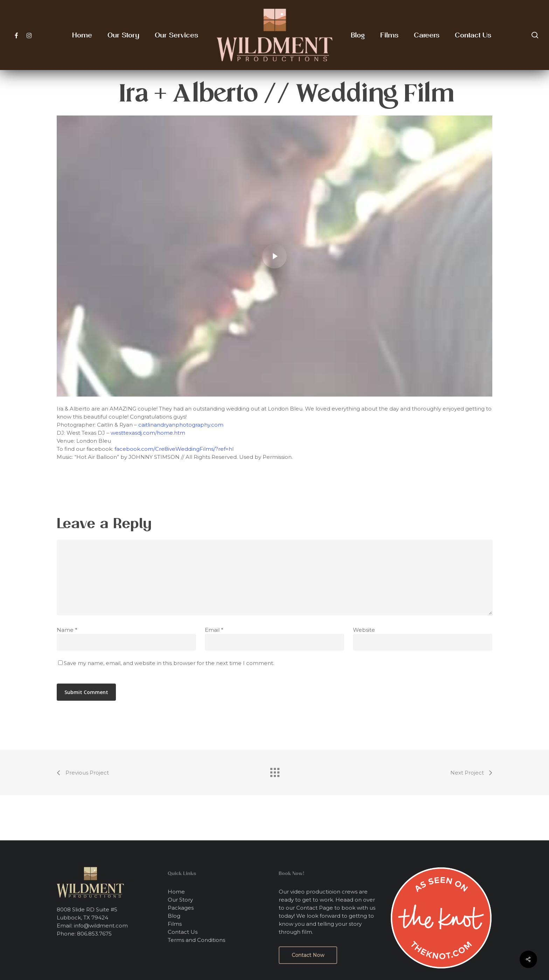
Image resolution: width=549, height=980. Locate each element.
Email (214, 630)
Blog (174, 916)
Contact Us (183, 932)
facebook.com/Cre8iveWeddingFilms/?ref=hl (174, 449)
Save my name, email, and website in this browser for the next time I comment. (169, 663)
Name (67, 630)
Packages (181, 908)
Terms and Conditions (196, 940)
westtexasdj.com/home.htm (148, 433)
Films (175, 924)
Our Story (180, 900)
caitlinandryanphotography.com (181, 425)
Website (364, 630)
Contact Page (315, 908)
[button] (308, 955)
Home (176, 892)
